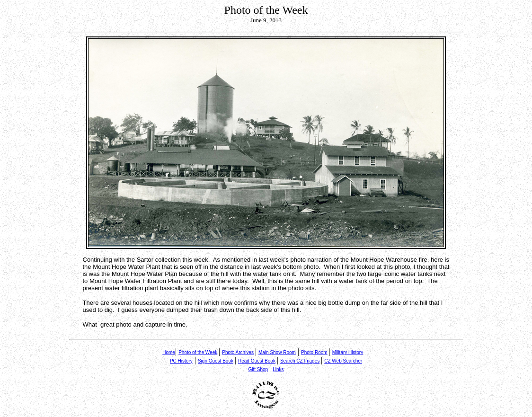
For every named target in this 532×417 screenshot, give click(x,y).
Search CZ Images (300, 361)
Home (169, 352)
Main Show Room (277, 352)
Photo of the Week (198, 352)
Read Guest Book (257, 361)
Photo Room (314, 352)
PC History (181, 361)
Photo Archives (238, 352)
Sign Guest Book (216, 361)
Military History (348, 352)
